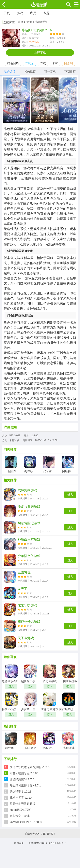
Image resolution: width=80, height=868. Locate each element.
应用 (33, 13)
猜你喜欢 (50, 71)
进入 (70, 495)
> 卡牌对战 (40, 22)
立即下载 (40, 53)
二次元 (29, 63)
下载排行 (70, 71)
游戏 (20, 13)
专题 (46, 13)
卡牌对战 (34, 42)
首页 (7, 13)
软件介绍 (10, 71)
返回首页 (19, 843)
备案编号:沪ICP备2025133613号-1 (47, 843)
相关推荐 (30, 71)
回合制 (68, 63)
